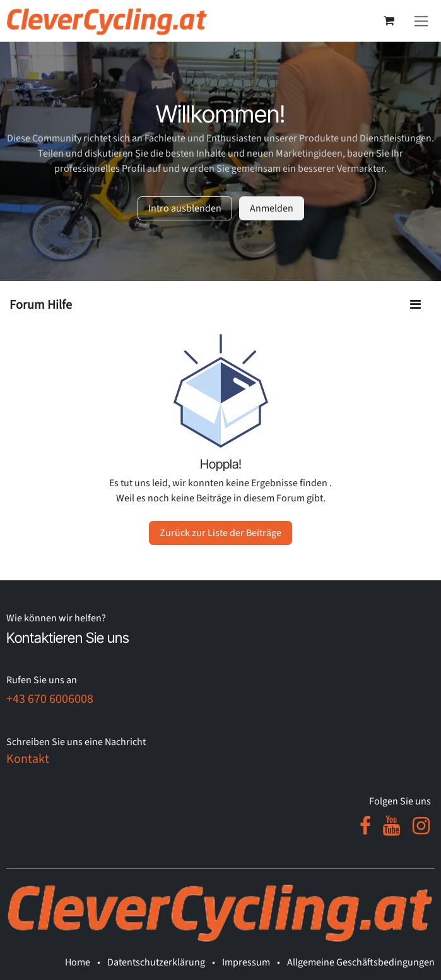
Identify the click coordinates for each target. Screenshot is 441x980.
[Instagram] (421, 826)
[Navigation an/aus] (421, 21)
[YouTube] (391, 826)
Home (78, 962)
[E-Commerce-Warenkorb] (389, 21)
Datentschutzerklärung (156, 962)
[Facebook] (365, 826)
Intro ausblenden (185, 208)
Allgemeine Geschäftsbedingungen (361, 962)
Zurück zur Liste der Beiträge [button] (220, 533)
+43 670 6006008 (50, 699)
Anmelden (272, 208)
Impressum (246, 962)
